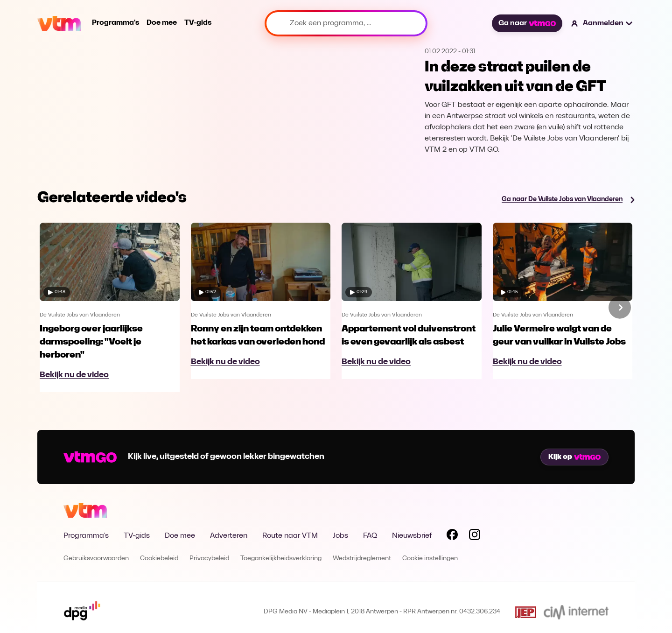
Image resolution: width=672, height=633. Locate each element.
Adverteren (229, 536)
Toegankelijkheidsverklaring (281, 559)
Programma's (115, 23)
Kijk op (574, 457)
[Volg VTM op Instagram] (475, 536)
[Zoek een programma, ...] (346, 23)
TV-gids (198, 23)
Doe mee (162, 23)
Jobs (340, 536)
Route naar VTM (290, 536)
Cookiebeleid (159, 559)
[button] (602, 23)
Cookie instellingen (430, 559)
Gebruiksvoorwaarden (96, 559)
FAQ (370, 536)
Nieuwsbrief (412, 536)
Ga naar (527, 23)
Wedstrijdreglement (362, 559)
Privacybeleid (209, 559)
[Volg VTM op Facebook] (452, 536)
